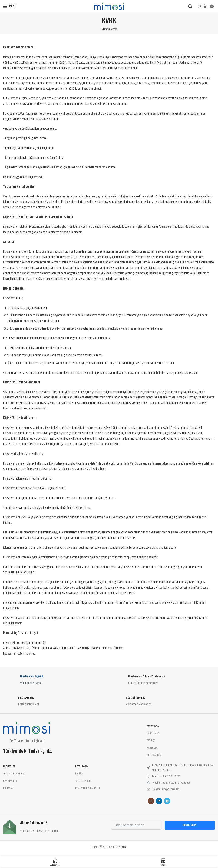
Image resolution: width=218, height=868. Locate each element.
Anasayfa (106, 29)
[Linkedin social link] (206, 6)
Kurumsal (153, 726)
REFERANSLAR (154, 755)
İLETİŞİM (79, 774)
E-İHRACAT (8, 788)
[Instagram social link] (200, 6)
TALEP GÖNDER (83, 781)
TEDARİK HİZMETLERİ (14, 774)
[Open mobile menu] (10, 6)
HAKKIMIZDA (153, 733)
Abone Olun (190, 825)
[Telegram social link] (212, 6)
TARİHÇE (151, 740)
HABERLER (152, 748)
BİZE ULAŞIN (82, 766)
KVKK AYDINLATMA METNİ (88, 788)
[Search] (190, 6)
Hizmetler (9, 766)
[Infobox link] (55, 681)
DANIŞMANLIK (10, 781)
